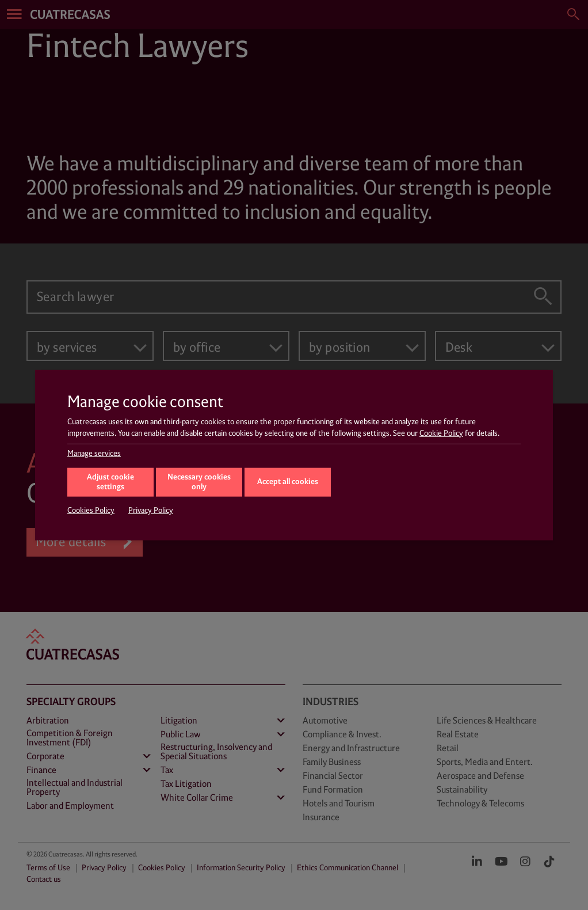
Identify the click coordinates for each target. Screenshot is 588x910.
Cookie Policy (441, 433)
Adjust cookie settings (110, 482)
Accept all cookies (288, 481)
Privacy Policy (151, 511)
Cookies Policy (91, 511)
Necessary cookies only (199, 482)
